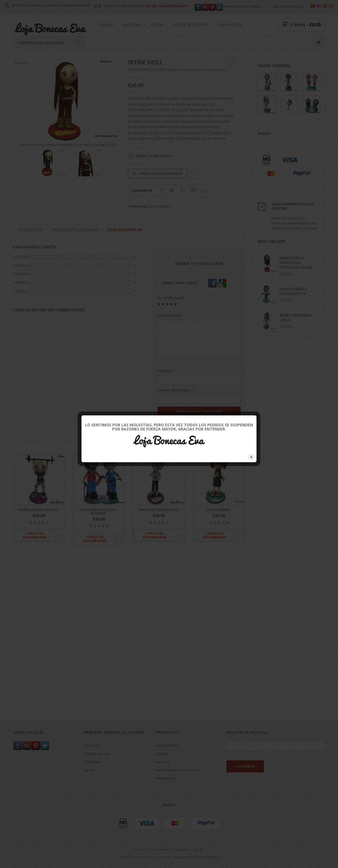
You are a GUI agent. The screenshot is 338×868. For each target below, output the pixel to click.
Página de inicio (140, 88)
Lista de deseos (97, 763)
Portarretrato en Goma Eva (178, 780)
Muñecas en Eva (168, 88)
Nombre (167, 389)
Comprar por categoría (49, 43)
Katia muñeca (219, 528)
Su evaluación (170, 334)
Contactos (230, 25)
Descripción (30, 248)
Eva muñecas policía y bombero (99, 530)
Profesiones (166, 788)
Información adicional (75, 248)
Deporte (162, 763)
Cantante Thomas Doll (159, 528)
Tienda (106, 25)
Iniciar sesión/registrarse (239, 6)
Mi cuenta (92, 755)
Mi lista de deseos (289, 6)
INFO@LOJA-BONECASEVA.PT (168, 6)
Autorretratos (195, 88)
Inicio (138, 859)
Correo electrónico (176, 408)
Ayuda (157, 25)
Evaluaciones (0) (125, 248)
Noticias (132, 25)
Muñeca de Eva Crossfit (39, 528)
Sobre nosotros (191, 25)
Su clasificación (171, 316)
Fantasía (162, 772)
